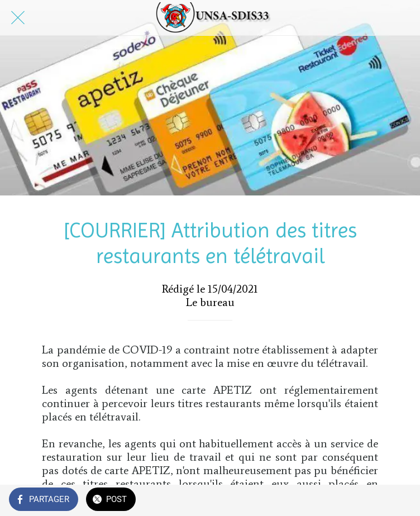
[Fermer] (18, 18)
